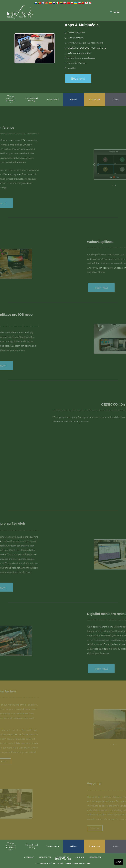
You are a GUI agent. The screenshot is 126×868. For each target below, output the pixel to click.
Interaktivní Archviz (77, 63)
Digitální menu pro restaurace (82, 58)
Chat (119, 862)
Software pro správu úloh (79, 53)
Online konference (76, 33)
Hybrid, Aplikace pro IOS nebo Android (85, 43)
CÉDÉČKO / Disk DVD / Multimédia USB (87, 48)
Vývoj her (72, 68)
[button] (118, 164)
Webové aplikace (76, 38)
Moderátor (45, 857)
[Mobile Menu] (115, 12)
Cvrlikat (29, 857)
